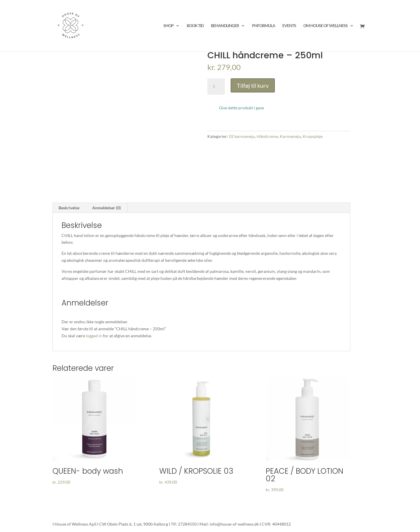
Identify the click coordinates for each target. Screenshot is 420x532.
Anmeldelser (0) (106, 208)
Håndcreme (267, 136)
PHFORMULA (264, 26)
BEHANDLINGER (225, 26)
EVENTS (289, 26)
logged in (94, 336)
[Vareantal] (216, 87)
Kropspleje (313, 136)
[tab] (69, 208)
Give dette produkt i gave (242, 108)
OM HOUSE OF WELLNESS (325, 26)
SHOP (168, 26)
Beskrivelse (69, 208)
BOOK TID (195, 26)
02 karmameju (242, 136)
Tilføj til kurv (253, 85)
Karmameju (290, 136)
